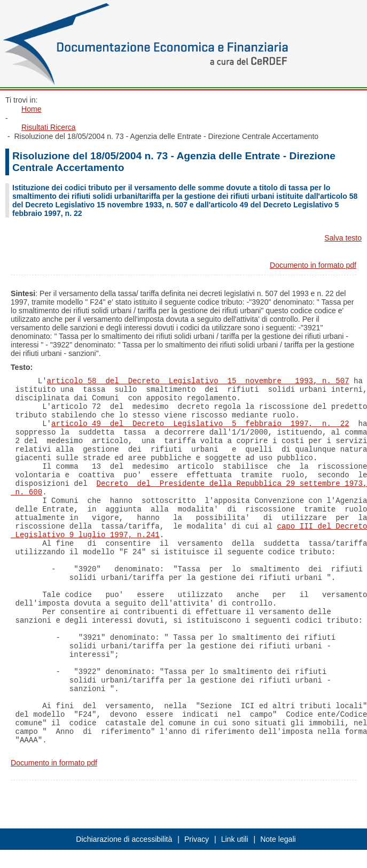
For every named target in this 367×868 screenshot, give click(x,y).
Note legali (278, 839)
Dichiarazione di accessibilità (124, 839)
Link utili (235, 839)
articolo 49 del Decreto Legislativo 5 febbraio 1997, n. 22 (200, 424)
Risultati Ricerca (49, 127)
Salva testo (343, 238)
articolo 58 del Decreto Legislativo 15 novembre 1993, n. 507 (198, 381)
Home (32, 109)
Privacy (197, 839)
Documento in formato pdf (313, 265)
